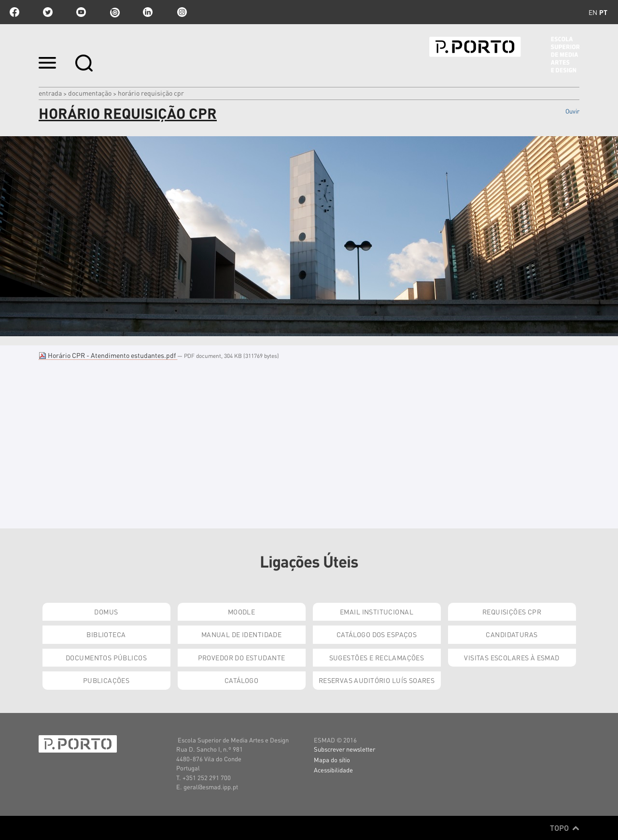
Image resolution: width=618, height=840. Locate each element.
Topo (565, 828)
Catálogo (241, 680)
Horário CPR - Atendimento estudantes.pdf (108, 355)
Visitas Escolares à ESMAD (512, 657)
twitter (48, 12)
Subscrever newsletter (344, 749)
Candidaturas (512, 634)
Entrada (50, 93)
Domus (106, 612)
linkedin (148, 12)
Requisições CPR (512, 612)
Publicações (106, 680)
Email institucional (377, 612)
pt (603, 12)
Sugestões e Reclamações (377, 657)
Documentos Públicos (106, 657)
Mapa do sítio (332, 760)
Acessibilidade (333, 770)
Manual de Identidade (241, 634)
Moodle (242, 612)
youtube (81, 12)
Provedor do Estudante (242, 657)
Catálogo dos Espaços (377, 634)
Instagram (181, 12)
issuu (114, 12)
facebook (14, 12)
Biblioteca (106, 634)
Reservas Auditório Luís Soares (377, 680)
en (593, 12)
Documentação (90, 93)
